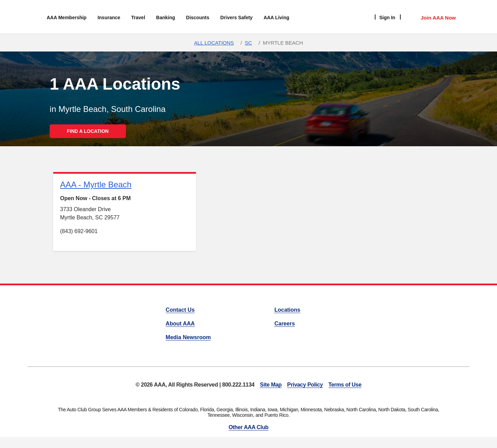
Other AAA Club (248, 427)
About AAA (180, 324)
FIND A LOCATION (88, 131)
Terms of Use (345, 385)
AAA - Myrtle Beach (96, 185)
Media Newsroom (188, 337)
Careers (285, 324)
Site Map (271, 385)
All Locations (214, 43)
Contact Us (180, 310)
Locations (287, 310)
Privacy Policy (305, 385)
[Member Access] (431, 17)
